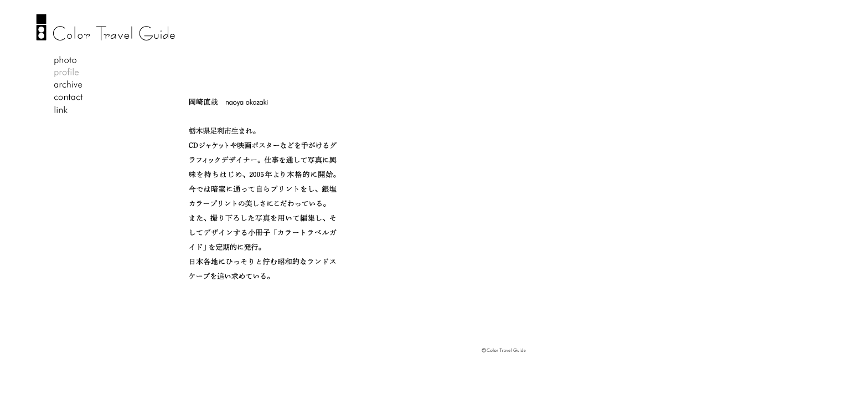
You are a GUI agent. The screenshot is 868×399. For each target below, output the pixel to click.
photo (68, 61)
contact (68, 98)
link (68, 110)
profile (68, 73)
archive (68, 85)
